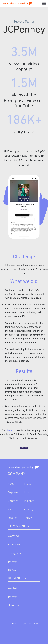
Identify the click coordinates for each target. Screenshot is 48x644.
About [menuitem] (12, 484)
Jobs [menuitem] (27, 492)
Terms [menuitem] (28, 518)
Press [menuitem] (28, 484)
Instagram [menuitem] (14, 553)
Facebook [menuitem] (14, 544)
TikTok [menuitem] (12, 570)
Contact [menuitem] (13, 501)
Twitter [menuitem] (12, 562)
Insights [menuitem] (29, 501)
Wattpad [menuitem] (13, 536)
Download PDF (24, 448)
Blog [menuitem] (11, 509)
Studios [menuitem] (13, 518)
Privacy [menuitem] (29, 509)
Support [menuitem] (13, 492)
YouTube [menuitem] (14, 588)
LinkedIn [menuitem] (13, 605)
